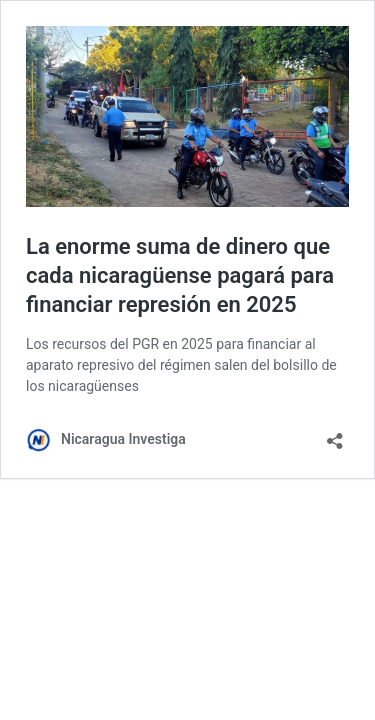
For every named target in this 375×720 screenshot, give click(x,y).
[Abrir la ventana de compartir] (335, 434)
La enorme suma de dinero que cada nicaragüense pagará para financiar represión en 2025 (180, 275)
